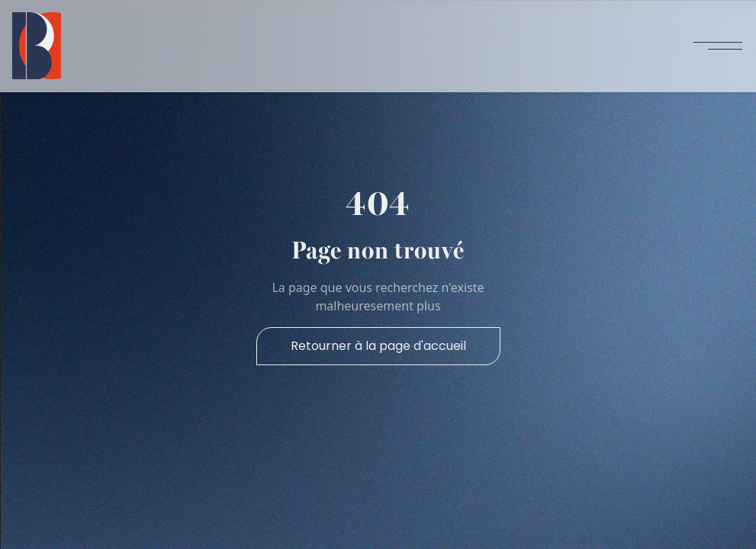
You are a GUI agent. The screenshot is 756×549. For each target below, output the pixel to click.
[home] (37, 46)
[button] (718, 46)
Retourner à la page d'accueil (378, 346)
